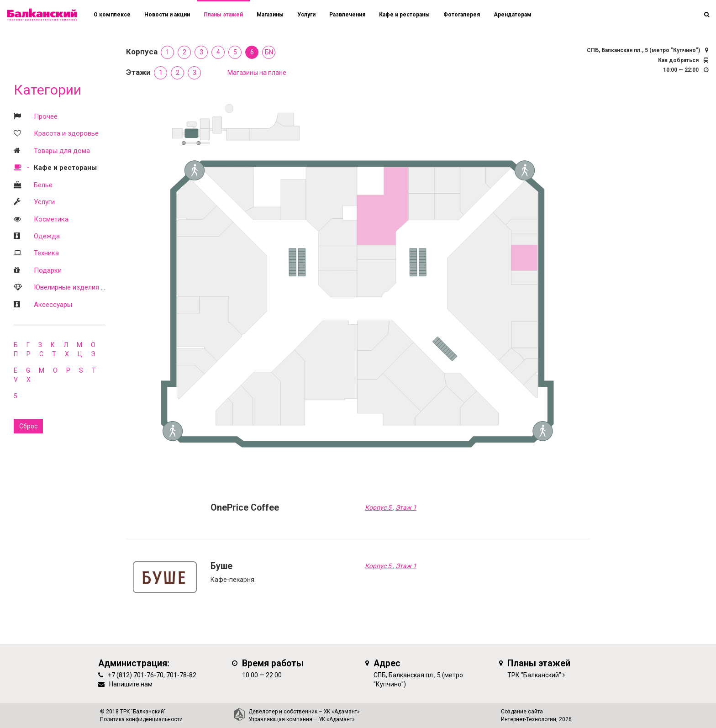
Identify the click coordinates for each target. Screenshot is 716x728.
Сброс (28, 426)
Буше (221, 566)
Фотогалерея (462, 15)
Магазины (270, 15)
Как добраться (678, 60)
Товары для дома (62, 151)
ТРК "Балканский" (534, 675)
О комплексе (112, 15)
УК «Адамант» (337, 719)
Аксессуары (53, 305)
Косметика (51, 219)
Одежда (47, 236)
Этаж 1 (406, 507)
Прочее (46, 116)
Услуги (44, 202)
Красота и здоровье (66, 133)
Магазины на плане (257, 73)
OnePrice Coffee (245, 508)
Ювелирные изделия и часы (78, 287)
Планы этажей (223, 15)
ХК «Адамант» (342, 712)
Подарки (48, 270)
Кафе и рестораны (65, 168)
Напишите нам (131, 684)
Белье (43, 185)
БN (269, 52)
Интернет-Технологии (529, 719)
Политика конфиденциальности (141, 719)
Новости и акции (167, 15)
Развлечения (347, 15)
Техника (46, 253)
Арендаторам (513, 15)
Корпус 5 (379, 507)
